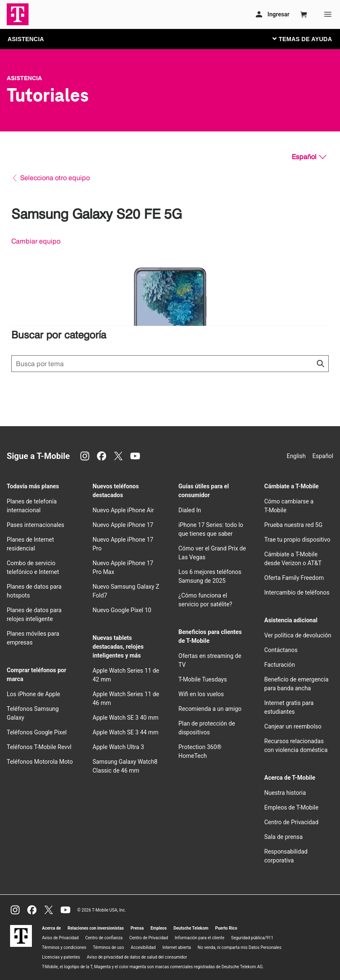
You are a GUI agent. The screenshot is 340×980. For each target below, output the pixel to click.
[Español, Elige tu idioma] (309, 157)
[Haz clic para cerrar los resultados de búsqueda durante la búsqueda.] (320, 364)
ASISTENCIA (26, 39)
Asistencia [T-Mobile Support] (24, 78)
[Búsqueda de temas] (170, 364)
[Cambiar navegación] (309, 39)
